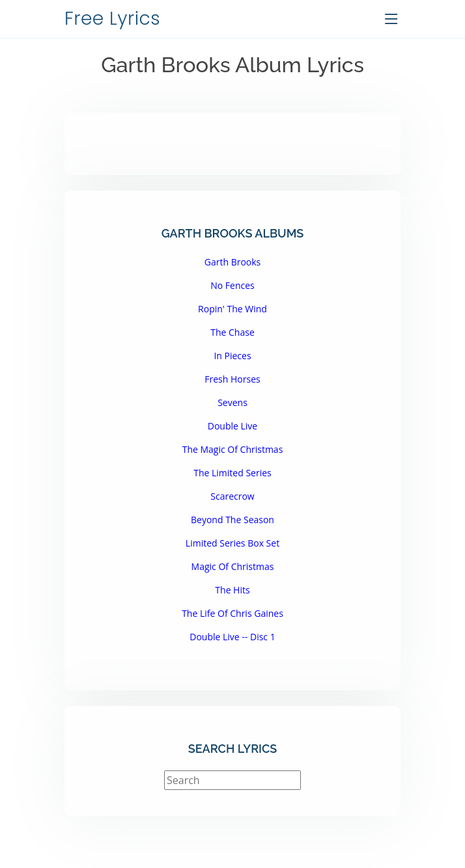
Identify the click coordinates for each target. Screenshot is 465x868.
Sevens (232, 402)
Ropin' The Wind (232, 309)
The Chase (232, 332)
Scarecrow (232, 496)
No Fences (232, 285)
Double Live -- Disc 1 (232, 637)
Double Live (232, 426)
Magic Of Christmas (233, 566)
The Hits (232, 590)
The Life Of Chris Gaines (232, 613)
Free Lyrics (112, 19)
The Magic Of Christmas (233, 449)
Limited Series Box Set (232, 543)
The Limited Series (232, 473)
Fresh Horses (232, 379)
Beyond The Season (232, 520)
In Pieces (232, 356)
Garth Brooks (233, 262)
